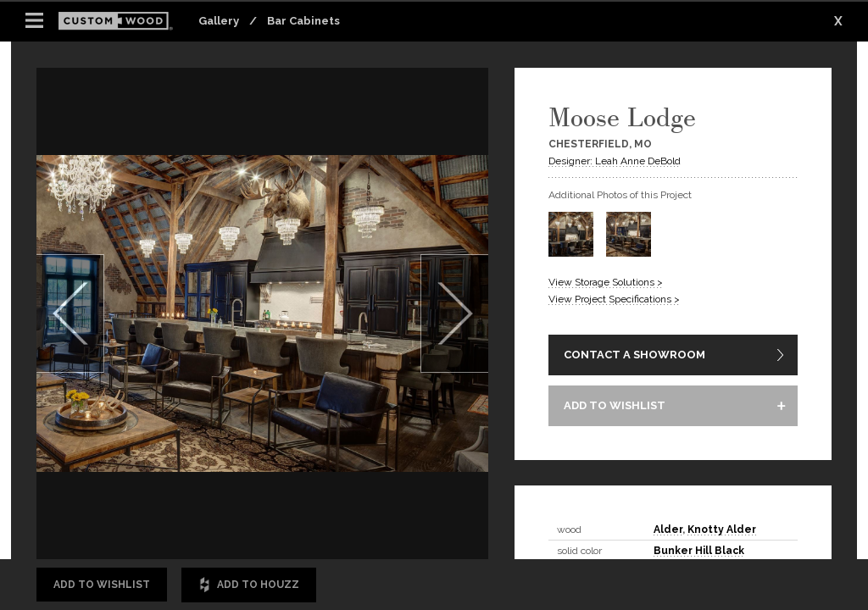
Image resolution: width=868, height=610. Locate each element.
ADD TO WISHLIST (615, 405)
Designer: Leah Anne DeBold (615, 161)
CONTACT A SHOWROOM (634, 355)
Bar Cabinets (303, 21)
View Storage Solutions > (606, 282)
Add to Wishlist (102, 585)
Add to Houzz (249, 585)
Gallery (219, 21)
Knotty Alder (722, 530)
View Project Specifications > (614, 299)
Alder (668, 530)
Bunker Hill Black (699, 551)
